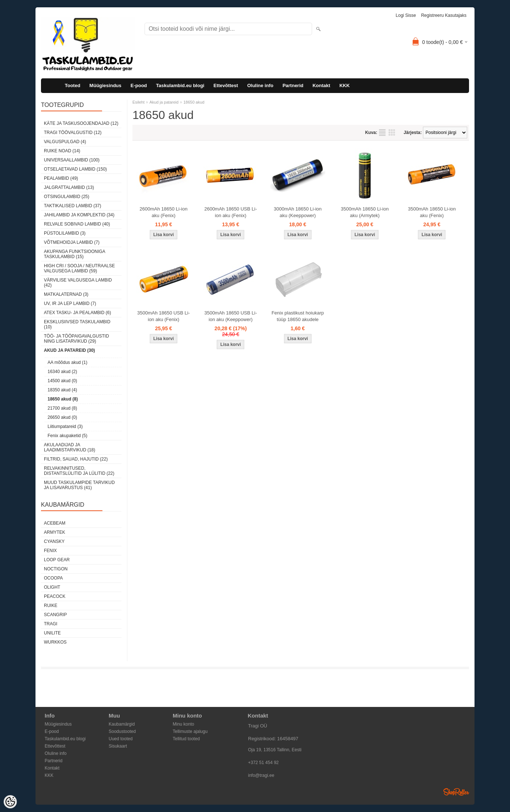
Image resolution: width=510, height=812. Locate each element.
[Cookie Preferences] (10, 802)
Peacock (55, 596)
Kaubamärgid (122, 724)
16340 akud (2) (62, 372)
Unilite (52, 633)
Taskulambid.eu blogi (180, 85)
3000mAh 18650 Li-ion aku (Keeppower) (298, 212)
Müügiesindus (105, 85)
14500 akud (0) (62, 381)
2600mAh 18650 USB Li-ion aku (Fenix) (230, 212)
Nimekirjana (382, 133)
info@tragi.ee (261, 775)
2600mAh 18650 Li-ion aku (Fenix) (164, 212)
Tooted (72, 85)
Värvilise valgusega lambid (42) (78, 283)
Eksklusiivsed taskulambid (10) (77, 324)
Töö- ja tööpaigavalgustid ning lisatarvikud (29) (76, 339)
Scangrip (55, 615)
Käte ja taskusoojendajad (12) (81, 123)
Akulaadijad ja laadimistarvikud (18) (70, 447)
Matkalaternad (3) (66, 294)
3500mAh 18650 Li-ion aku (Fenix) (432, 212)
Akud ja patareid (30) (70, 350)
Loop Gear (57, 560)
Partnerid (293, 85)
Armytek (55, 532)
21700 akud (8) (62, 408)
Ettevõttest (226, 85)
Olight (52, 587)
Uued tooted (121, 739)
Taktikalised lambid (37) (73, 206)
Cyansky (54, 541)
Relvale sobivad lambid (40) (77, 224)
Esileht (138, 102)
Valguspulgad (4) (65, 142)
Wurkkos (55, 642)
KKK (345, 85)
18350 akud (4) (62, 390)
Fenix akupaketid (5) (67, 436)
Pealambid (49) (61, 178)
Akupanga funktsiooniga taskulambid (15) (74, 254)
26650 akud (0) (62, 417)
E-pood (139, 85)
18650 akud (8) (63, 399)
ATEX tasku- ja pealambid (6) (77, 313)
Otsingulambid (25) (67, 197)
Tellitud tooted (186, 739)
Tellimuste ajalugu (190, 731)
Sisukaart (118, 746)
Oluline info (260, 85)
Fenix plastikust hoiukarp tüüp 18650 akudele (298, 316)
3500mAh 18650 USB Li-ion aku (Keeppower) (230, 316)
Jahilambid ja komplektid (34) (79, 215)
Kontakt (321, 85)
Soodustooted (122, 731)
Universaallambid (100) (72, 160)
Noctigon (56, 569)
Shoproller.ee (456, 792)
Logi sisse (406, 15)
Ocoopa (53, 578)
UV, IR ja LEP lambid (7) (70, 303)
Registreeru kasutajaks (444, 15)
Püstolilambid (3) (65, 233)
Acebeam (55, 523)
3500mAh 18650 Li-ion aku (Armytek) (365, 212)
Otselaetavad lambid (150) (75, 169)
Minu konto (183, 724)
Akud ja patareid (164, 102)
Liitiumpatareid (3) (65, 427)
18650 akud (194, 102)
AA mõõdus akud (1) (67, 362)
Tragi (51, 624)
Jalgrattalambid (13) (69, 187)
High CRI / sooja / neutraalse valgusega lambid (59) (79, 268)
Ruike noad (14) (62, 151)
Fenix (50, 551)
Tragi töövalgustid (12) (73, 133)
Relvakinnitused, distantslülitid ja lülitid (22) (79, 471)
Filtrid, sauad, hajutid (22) (76, 459)
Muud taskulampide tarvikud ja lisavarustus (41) (79, 485)
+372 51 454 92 (263, 763)
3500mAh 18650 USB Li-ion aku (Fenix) (164, 316)
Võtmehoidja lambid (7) (72, 242)
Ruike (51, 606)
